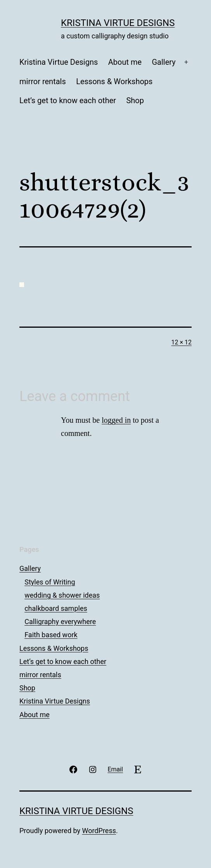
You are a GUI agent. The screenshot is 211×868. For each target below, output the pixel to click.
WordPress (99, 831)
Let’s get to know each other (68, 100)
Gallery (163, 62)
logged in (116, 420)
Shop (135, 100)
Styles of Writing (50, 582)
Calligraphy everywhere (60, 622)
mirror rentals (43, 81)
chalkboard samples (56, 608)
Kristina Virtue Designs (118, 23)
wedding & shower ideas (62, 595)
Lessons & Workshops (114, 81)
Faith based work (51, 635)
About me (125, 62)
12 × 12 (182, 342)
